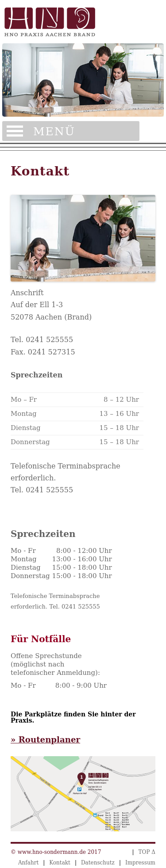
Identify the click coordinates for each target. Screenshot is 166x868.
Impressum (140, 863)
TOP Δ (147, 852)
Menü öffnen (71, 131)
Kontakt (60, 863)
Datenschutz (98, 863)
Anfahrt (28, 863)
